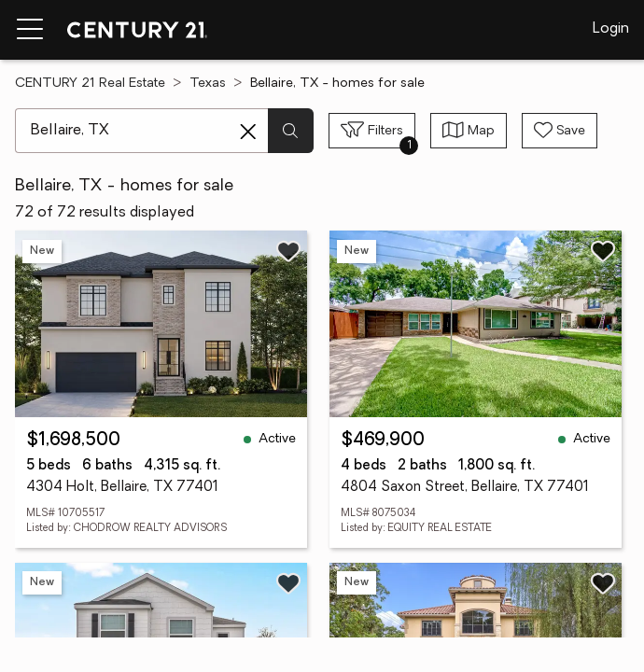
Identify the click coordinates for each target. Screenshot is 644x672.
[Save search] (560, 131)
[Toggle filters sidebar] (372, 131)
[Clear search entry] (248, 132)
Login (611, 29)
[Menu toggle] (30, 30)
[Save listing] (288, 251)
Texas (208, 84)
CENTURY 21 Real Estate (90, 84)
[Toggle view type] (469, 131)
